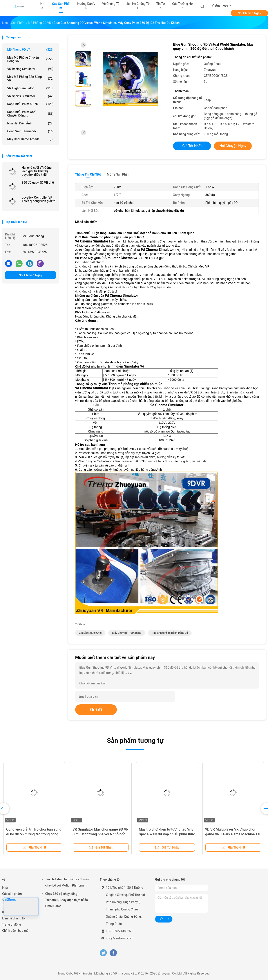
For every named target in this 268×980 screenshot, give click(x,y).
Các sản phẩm (12, 894)
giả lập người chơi (90, 633)
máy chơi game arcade (30, 139)
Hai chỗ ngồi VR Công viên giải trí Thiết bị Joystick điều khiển (37, 171)
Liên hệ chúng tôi (14, 918)
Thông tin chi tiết (88, 174)
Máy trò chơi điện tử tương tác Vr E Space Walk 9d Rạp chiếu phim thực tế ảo (167, 834)
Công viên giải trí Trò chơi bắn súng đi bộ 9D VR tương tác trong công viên (34, 834)
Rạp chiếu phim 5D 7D (30, 104)
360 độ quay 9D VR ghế (38, 183)
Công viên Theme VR (30, 131)
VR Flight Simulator (30, 88)
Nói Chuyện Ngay (249, 13)
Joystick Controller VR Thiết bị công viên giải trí (39, 199)
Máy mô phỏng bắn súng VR (30, 79)
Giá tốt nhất (192, 146)
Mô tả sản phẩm (119, 174)
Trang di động (12, 924)
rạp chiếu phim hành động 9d (170, 633)
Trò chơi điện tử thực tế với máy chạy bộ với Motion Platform (67, 882)
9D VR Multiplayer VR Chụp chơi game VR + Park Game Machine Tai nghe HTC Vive (233, 834)
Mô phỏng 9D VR (30, 50)
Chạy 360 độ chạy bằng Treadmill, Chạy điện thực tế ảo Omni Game (67, 900)
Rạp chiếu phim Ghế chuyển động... (30, 114)
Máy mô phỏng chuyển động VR (30, 59)
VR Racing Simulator (30, 69)
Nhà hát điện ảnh (30, 123)
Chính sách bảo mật (16, 931)
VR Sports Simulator (30, 96)
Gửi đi (96, 710)
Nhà (5, 888)
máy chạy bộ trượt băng (127, 633)
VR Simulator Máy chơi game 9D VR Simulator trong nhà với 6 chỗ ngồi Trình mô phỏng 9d (100, 834)
